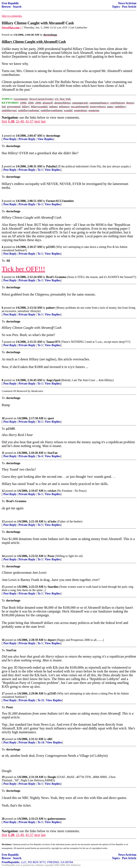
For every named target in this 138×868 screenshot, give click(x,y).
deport (52, 640)
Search (17, 7)
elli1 (50, 739)
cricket (52, 491)
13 (3, 521)
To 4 (40, 456)
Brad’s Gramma (56, 277)
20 (3, 819)
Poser (51, 556)
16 (3, 640)
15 (3, 587)
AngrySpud (53, 380)
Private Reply (27, 139)
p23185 (51, 247)
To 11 (41, 700)
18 (3, 739)
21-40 (20, 121)
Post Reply (10, 139)
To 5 (40, 525)
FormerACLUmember (60, 201)
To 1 (40, 170)
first (4, 121)
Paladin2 (52, 166)
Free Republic (10, 3)
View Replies (45, 139)
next (37, 121)
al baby (52, 521)
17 (3, 694)
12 (3, 491)
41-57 (29, 121)
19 (3, 777)
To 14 (41, 742)
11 (3, 453)
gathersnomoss (57, 819)
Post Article (129, 7)
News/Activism (127, 3)
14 (3, 556)
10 (3, 418)
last (43, 121)
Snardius (53, 587)
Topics (116, 7)
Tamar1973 (53, 342)
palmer (51, 308)
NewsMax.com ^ (12, 27)
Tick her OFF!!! (23, 269)
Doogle (52, 777)
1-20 (11, 121)
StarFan (52, 453)
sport (51, 418)
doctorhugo (53, 136)
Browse (6, 7)
